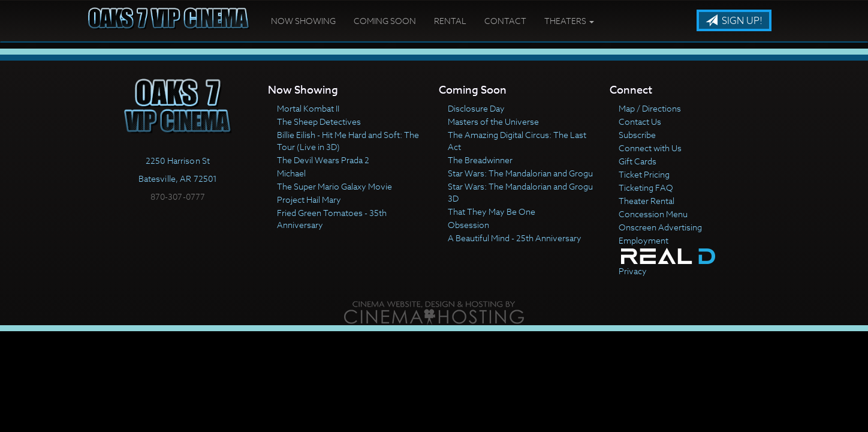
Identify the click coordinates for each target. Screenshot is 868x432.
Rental (450, 21)
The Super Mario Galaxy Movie (334, 186)
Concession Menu (653, 214)
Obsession (468, 225)
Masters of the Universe (493, 121)
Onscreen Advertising (660, 227)
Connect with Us (650, 148)
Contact (505, 21)
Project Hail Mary (309, 199)
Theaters (569, 21)
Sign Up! (734, 21)
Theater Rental (647, 201)
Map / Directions (650, 108)
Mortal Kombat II (308, 108)
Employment (644, 240)
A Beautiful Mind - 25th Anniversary (515, 238)
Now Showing (303, 21)
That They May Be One (492, 211)
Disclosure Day (476, 108)
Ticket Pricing (644, 174)
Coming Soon (385, 21)
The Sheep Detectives (319, 121)
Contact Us (640, 121)
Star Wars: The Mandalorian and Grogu (520, 173)
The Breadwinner (480, 160)
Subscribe (637, 135)
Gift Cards (638, 161)
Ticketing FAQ (646, 187)
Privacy (633, 271)
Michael (291, 173)
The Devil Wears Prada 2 (323, 160)
